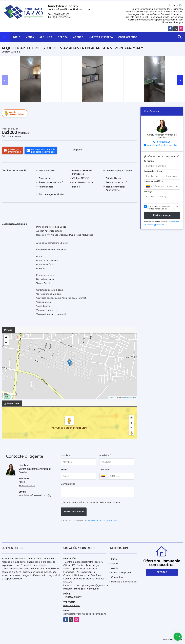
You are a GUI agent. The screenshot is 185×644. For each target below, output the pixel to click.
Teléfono (105, 469)
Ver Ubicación (60, 428)
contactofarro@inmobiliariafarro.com (69, 9)
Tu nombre (150, 161)
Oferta (63, 37)
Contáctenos (128, 37)
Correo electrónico (153, 171)
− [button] (6, 343)
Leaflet (111, 397)
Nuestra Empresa (101, 37)
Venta (30, 37)
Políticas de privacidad (124, 582)
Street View (15, 113)
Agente (78, 37)
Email (64, 469)
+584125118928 (27, 486)
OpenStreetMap (130, 397)
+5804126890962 (62, 17)
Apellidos (105, 455)
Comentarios (68, 484)
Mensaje (149, 191)
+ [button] (6, 338)
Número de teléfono (154, 181)
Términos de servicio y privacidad (102, 520)
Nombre (66, 455)
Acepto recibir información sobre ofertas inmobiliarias (92, 502)
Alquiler (46, 37)
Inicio (16, 37)
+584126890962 (61, 14)
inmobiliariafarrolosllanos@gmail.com (40, 495)
